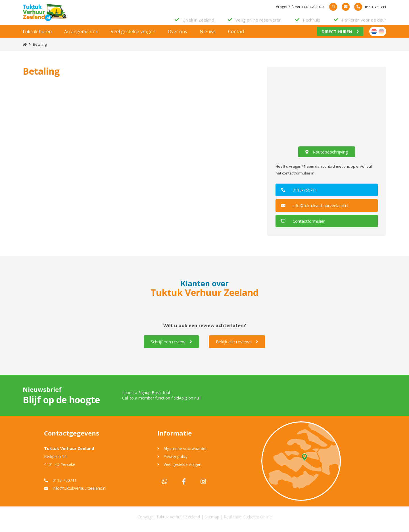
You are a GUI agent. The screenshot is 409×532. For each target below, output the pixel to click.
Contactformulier (305, 226)
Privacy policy (177, 461)
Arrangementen (81, 37)
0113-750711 (302, 195)
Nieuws (208, 37)
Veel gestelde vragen (133, 37)
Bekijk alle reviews (237, 346)
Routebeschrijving (327, 157)
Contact (236, 37)
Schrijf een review (171, 346)
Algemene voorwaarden (186, 453)
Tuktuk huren (37, 37)
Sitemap (211, 521)
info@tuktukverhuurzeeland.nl (317, 210)
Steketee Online (258, 521)
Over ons (178, 37)
